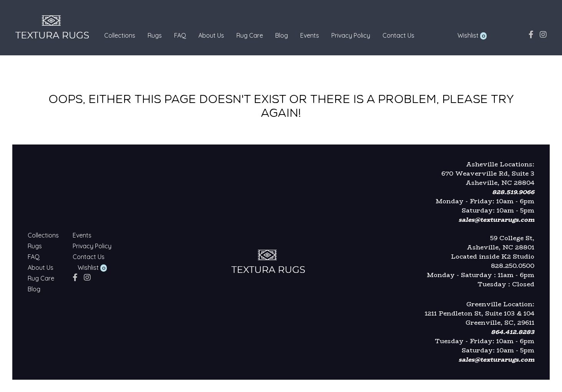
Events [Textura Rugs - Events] (310, 35)
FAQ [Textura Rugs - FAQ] (180, 35)
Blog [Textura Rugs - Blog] (282, 35)
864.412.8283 (513, 332)
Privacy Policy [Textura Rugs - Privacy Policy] (351, 35)
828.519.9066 (513, 192)
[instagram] (543, 34)
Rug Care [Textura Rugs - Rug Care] (250, 35)
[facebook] (531, 34)
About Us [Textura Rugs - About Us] (211, 35)
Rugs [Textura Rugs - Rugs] (155, 35)
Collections (120, 35)
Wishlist (468, 35)
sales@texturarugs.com (496, 220)
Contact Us (398, 35)
